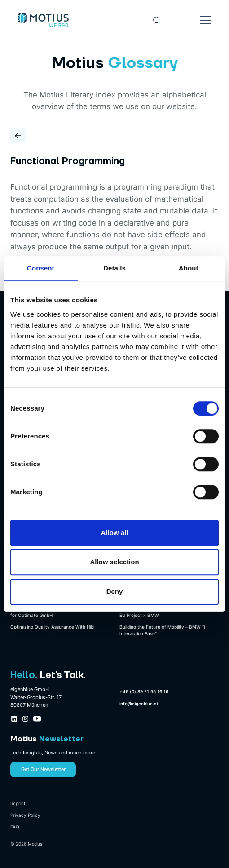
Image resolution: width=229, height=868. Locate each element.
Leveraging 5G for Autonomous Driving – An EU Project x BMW (167, 612)
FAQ (15, 827)
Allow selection (114, 562)
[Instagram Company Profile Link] (25, 719)
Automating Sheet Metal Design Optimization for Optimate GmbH (59, 612)
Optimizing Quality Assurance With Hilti (52, 627)
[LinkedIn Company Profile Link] (14, 719)
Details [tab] (114, 268)
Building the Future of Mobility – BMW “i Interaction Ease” (162, 630)
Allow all (115, 533)
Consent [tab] (41, 268)
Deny (115, 591)
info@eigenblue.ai (139, 704)
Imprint (18, 803)
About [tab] (189, 268)
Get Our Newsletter (43, 769)
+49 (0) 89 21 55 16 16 (144, 691)
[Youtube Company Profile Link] (37, 719)
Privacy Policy (25, 815)
